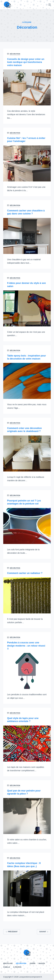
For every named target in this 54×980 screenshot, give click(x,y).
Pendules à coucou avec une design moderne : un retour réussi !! (26, 646)
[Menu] (50, 5)
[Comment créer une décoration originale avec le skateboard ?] (27, 453)
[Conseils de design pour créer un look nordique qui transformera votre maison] (27, 87)
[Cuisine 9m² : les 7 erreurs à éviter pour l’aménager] (27, 163)
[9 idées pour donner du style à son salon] (27, 308)
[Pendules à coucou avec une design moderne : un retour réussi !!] (27, 671)
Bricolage (8, 963)
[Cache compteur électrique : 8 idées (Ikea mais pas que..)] (27, 888)
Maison (42, 963)
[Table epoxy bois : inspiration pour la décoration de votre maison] (27, 381)
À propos (17, 967)
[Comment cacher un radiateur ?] (27, 595)
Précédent (12, 932)
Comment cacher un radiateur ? (25, 573)
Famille (7, 967)
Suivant (44, 932)
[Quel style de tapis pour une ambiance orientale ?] (27, 744)
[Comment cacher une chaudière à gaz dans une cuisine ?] (27, 236)
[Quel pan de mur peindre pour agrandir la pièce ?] (27, 816)
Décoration (15, 54)
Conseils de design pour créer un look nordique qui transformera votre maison (26, 62)
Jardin (32, 963)
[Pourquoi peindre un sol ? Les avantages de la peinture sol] (27, 526)
